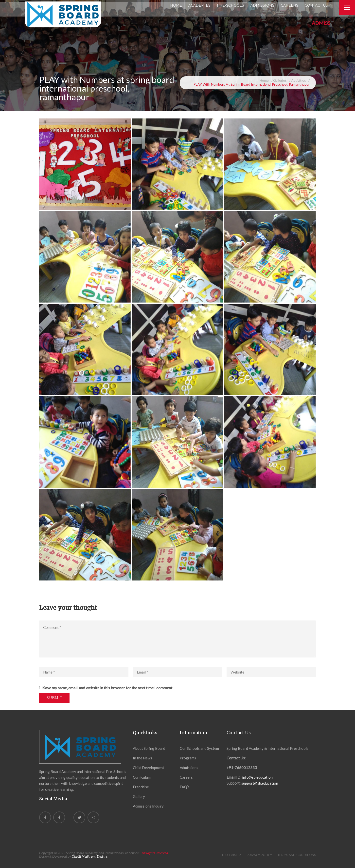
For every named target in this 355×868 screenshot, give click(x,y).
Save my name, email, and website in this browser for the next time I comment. (108, 688)
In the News (142, 758)
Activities (299, 80)
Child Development (149, 768)
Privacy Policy (259, 855)
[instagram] (93, 817)
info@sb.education (257, 777)
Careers (186, 777)
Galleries (280, 80)
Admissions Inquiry (148, 806)
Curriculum (142, 777)
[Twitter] (79, 817)
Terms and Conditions (297, 855)
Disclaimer (231, 855)
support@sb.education (260, 783)
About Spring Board (149, 748)
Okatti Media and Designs (90, 856)
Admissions (189, 768)
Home (264, 80)
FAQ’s (185, 787)
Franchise (141, 787)
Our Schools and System (199, 748)
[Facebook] (45, 817)
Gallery (139, 796)
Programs (188, 758)
